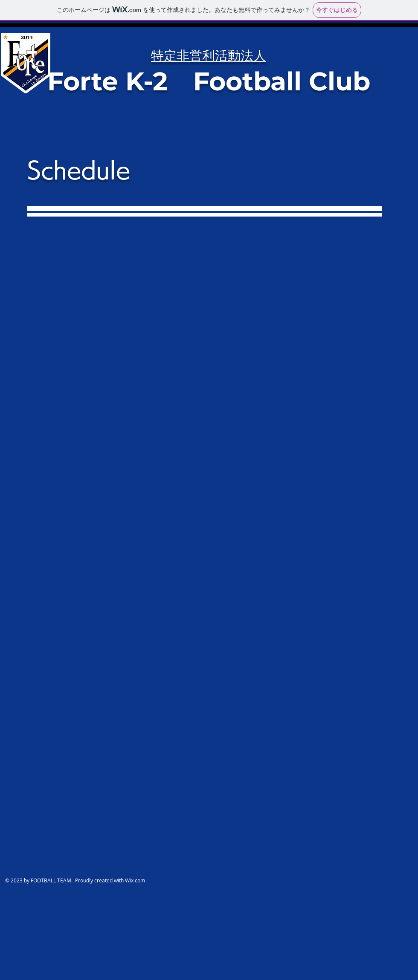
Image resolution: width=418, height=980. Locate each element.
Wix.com (135, 880)
